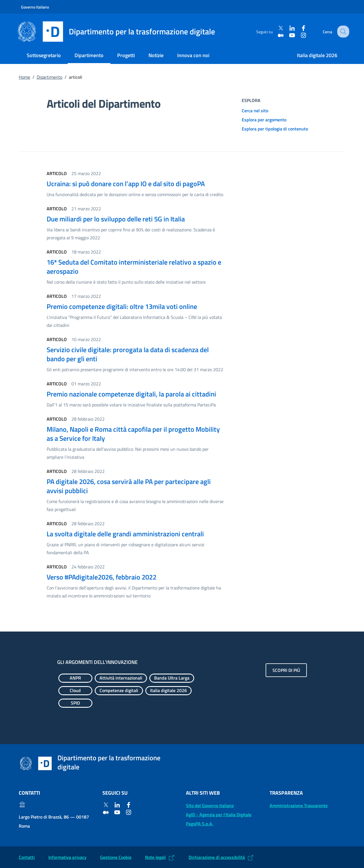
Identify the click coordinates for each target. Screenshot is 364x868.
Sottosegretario (44, 55)
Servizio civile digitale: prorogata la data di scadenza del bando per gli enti (128, 354)
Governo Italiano (35, 7)
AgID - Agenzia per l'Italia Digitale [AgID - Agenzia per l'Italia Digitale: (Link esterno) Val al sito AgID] (219, 815)
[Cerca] (342, 32)
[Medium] (277, 35)
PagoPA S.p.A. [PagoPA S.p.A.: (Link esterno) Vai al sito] (200, 824)
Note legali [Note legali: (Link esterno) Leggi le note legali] (155, 857)
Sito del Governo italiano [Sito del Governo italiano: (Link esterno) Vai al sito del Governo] (210, 805)
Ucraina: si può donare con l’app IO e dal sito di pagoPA (126, 184)
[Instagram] (300, 35)
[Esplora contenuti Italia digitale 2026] (168, 691)
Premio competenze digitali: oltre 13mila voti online (122, 306)
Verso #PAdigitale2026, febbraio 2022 (102, 577)
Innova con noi (193, 55)
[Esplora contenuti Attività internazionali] (121, 678)
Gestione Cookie (116, 857)
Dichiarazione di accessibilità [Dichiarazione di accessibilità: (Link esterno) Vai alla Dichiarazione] (217, 857)
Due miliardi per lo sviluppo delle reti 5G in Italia (116, 219)
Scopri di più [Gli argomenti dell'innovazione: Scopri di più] (286, 670)
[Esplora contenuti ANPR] (75, 678)
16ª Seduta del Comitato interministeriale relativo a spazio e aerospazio (134, 267)
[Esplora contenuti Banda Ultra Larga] (172, 678)
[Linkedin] (289, 28)
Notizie (156, 55)
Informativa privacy (67, 857)
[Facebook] (300, 28)
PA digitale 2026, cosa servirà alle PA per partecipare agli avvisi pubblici (129, 486)
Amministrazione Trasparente (299, 805)
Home (24, 77)
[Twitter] (277, 28)
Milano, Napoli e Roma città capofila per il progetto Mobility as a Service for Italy (133, 434)
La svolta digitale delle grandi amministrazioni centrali (125, 534)
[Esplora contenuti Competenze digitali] (119, 691)
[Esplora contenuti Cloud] (75, 691)
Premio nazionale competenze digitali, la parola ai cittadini (131, 394)
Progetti (126, 55)
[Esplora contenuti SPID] (75, 703)
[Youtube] (289, 35)
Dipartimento (89, 55)
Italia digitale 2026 (317, 55)
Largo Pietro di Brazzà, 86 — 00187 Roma (54, 821)
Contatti (27, 857)
